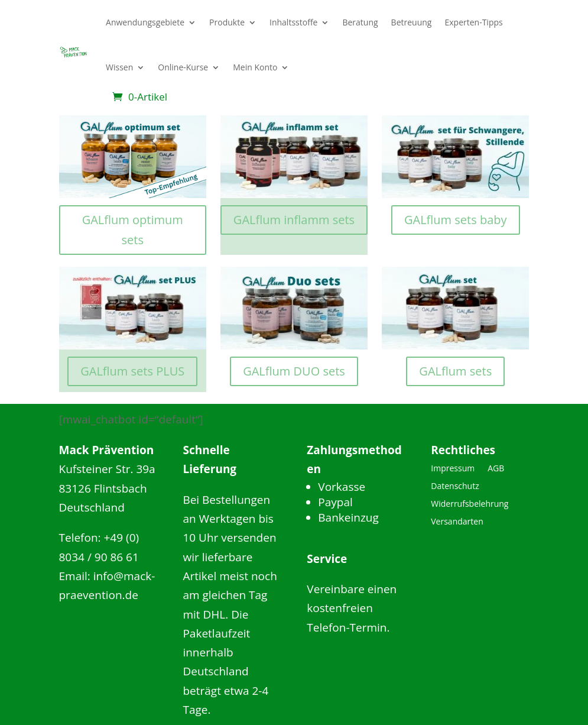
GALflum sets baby (456, 220)
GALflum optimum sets (133, 230)
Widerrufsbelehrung (470, 504)
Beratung (360, 22)
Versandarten (457, 522)
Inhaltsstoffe (293, 22)
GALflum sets (455, 371)
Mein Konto (255, 67)
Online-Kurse (183, 67)
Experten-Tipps (473, 22)
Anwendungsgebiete (145, 22)
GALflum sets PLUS (132, 371)
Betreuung (412, 22)
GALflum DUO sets (294, 371)
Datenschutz (455, 487)
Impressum (453, 469)
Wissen (119, 67)
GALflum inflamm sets (294, 220)
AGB (496, 469)
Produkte (227, 22)
